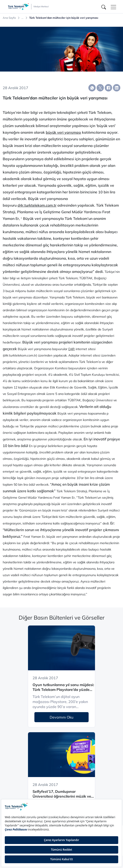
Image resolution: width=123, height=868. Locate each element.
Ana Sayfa (9, 18)
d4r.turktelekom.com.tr (37, 205)
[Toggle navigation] (113, 7)
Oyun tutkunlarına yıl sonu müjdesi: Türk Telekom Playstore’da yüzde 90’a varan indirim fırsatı (63, 687)
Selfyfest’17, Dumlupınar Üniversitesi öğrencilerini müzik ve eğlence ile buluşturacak (62, 794)
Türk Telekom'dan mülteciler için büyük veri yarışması (64, 18)
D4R (72, 349)
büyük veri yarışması (63, 132)
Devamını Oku (61, 717)
